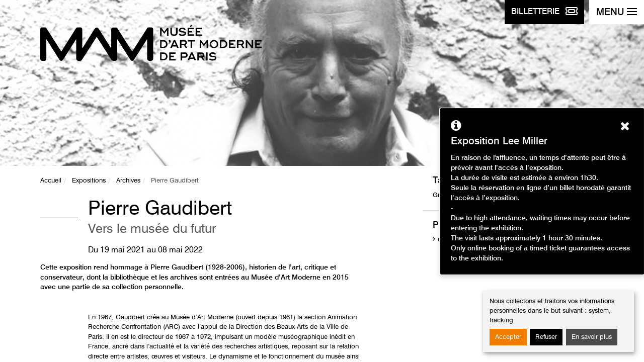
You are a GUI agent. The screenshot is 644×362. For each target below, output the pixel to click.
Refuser (546, 337)
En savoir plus (592, 337)
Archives (128, 181)
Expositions (89, 181)
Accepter (508, 337)
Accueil (51, 181)
